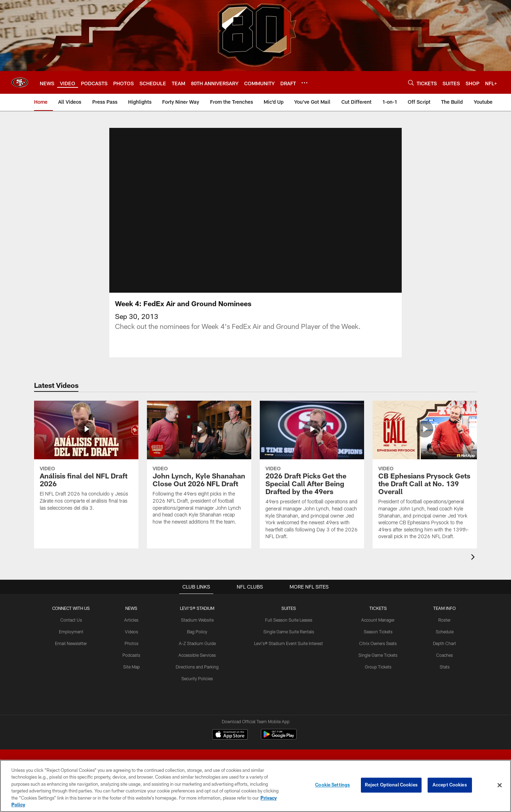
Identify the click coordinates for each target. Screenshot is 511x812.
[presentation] (474, 558)
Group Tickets (378, 666)
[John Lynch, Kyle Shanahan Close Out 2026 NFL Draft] (199, 467)
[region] (255, 786)
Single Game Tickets (378, 655)
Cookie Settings (333, 785)
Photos (131, 643)
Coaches (444, 655)
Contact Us (71, 620)
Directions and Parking (197, 666)
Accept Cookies (450, 785)
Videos (131, 632)
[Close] (500, 785)
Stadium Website (197, 620)
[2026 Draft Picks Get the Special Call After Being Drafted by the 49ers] (312, 475)
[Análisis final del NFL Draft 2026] (86, 460)
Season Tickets (378, 632)
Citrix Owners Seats (378, 643)
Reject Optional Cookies (391, 785)
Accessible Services (197, 655)
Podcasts (131, 655)
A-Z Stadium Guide (197, 643)
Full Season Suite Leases (289, 620)
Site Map (131, 666)
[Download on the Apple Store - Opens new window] (230, 735)
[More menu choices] (304, 83)
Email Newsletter (71, 643)
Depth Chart (444, 643)
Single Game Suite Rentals (288, 632)
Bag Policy (197, 632)
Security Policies (197, 678)
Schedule (444, 632)
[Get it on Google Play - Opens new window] (279, 738)
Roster (444, 620)
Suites (288, 608)
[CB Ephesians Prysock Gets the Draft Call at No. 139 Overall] (425, 475)
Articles (131, 620)
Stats (444, 666)
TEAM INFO (444, 608)
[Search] (411, 83)
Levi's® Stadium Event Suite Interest (289, 643)
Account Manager (378, 620)
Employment (71, 632)
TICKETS (378, 608)
